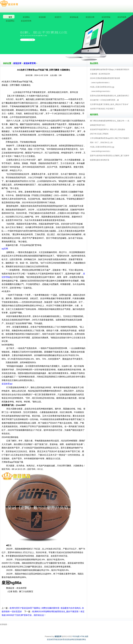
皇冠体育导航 (52, 640)
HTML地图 (84, 636)
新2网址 (83, 640)
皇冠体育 (61, 640)
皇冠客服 (76, 640)
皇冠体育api (7, 384)
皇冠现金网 (69, 640)
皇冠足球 (17, 63)
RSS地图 (76, 636)
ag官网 (5, 249)
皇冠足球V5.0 (79, 52)
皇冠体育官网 (30, 63)
